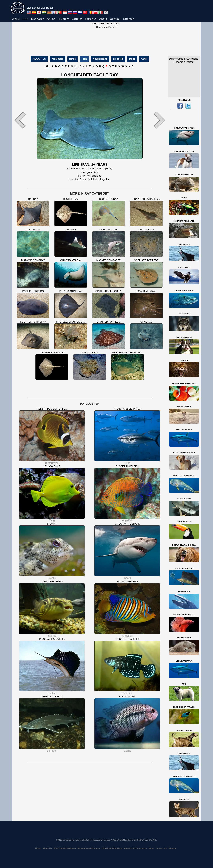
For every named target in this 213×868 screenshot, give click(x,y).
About (103, 19)
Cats (144, 59)
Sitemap (129, 19)
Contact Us (161, 848)
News (151, 848)
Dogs (132, 59)
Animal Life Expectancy (136, 848)
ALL (48, 66)
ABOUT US (39, 59)
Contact (115, 19)
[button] (24, 120)
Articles (77, 19)
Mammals (58, 59)
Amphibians (100, 59)
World (16, 19)
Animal (52, 19)
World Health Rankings (65, 848)
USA (26, 19)
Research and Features (89, 848)
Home (38, 848)
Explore (64, 19)
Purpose (91, 19)
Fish (84, 59)
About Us (47, 848)
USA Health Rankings (112, 848)
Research (38, 19)
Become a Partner (107, 27)
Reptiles (118, 59)
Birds (73, 59)
